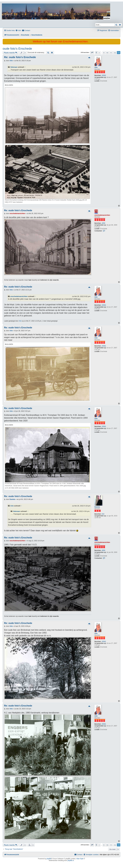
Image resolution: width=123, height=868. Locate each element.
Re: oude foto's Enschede (20, 57)
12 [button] (115, 53)
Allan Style (80, 859)
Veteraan (14, 67)
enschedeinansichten (102, 215)
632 (103, 514)
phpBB (49, 859)
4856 (103, 223)
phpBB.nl (71, 860)
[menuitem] (18, 30)
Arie (96, 67)
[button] (92, 53)
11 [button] (111, 53)
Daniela (97, 507)
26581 (104, 75)
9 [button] (104, 53)
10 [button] (107, 53)
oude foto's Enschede (17, 49)
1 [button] (99, 53)
